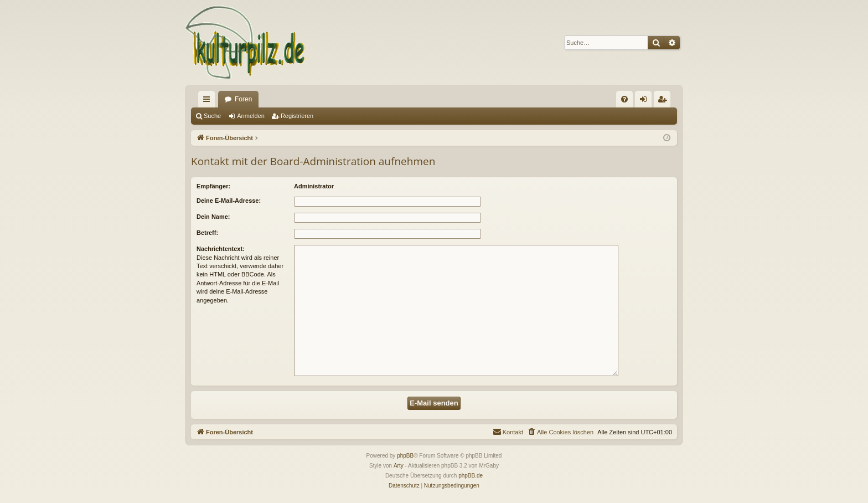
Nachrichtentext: (221, 249)
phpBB (405, 456)
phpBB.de (471, 476)
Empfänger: (213, 186)
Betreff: (207, 233)
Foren (243, 99)
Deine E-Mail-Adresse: (229, 201)
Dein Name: (213, 217)
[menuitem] (624, 99)
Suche (212, 116)
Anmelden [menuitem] (646, 101)
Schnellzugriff (209, 101)
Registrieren (297, 116)
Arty (399, 466)
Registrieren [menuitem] (665, 101)
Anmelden (251, 116)
